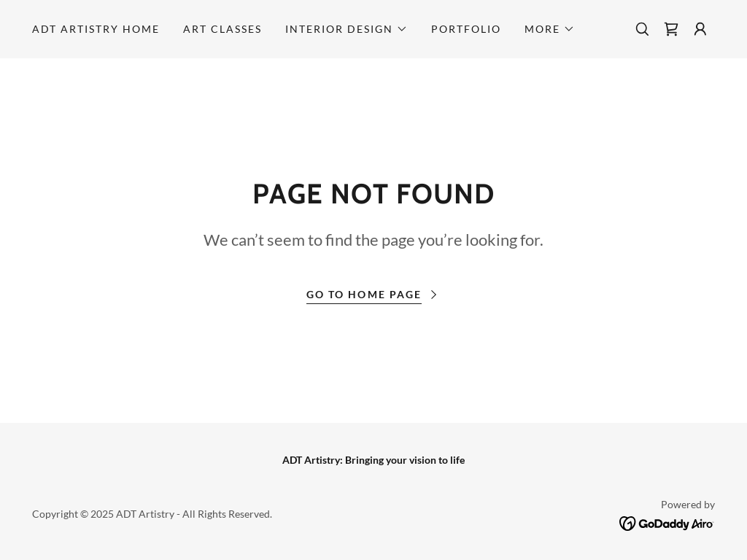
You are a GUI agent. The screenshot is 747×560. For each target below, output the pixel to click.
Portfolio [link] (466, 29)
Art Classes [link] (222, 29)
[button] (347, 29)
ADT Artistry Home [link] (96, 29)
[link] (671, 29)
